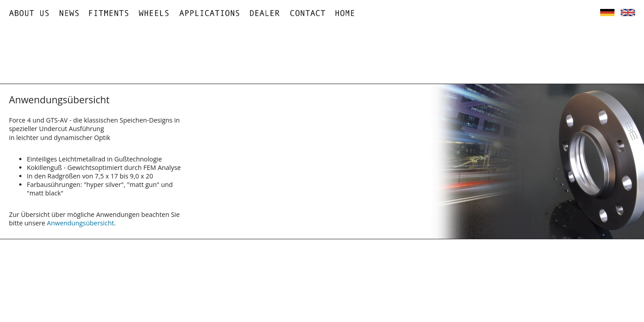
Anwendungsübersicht (80, 223)
